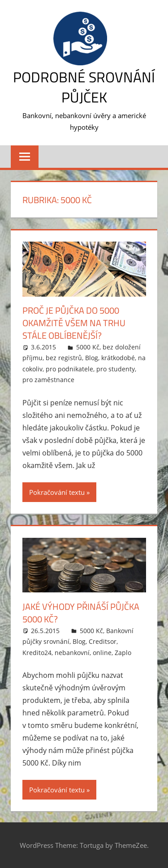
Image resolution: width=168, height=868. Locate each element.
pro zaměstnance (48, 380)
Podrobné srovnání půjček (84, 87)
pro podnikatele (69, 369)
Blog (92, 358)
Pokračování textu (57, 492)
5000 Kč (88, 347)
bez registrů (64, 358)
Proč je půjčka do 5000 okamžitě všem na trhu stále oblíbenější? (74, 323)
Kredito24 (37, 653)
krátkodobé (118, 358)
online (102, 653)
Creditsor (103, 641)
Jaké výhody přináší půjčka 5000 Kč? (81, 613)
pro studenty (116, 369)
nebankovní (72, 653)
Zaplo (123, 653)
